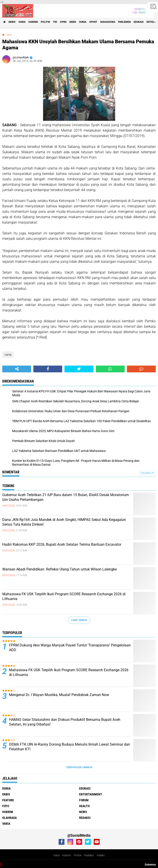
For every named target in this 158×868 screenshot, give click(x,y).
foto (6, 806)
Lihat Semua (79, 620)
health (84, 806)
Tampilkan (147, 473)
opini (63, 22)
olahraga (9, 818)
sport (93, 22)
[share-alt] (17, 369)
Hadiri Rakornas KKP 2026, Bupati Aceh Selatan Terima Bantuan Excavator (62, 544)
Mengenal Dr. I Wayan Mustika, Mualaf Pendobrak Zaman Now (59, 695)
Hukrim (67, 855)
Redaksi (89, 855)
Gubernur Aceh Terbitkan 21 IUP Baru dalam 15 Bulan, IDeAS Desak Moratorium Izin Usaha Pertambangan (66, 497)
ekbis (73, 22)
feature (8, 800)
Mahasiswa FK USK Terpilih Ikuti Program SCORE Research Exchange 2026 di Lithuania (64, 596)
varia (22, 22)
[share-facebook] (48, 369)
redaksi (85, 818)
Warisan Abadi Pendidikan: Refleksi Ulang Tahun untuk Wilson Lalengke (60, 569)
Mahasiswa (108, 22)
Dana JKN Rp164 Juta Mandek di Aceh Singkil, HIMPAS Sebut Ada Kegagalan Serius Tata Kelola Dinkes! (64, 522)
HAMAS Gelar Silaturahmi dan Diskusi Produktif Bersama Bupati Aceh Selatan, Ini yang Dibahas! (65, 722)
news (12, 22)
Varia (56, 855)
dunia (83, 22)
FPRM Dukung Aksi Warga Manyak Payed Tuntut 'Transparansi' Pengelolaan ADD (70, 648)
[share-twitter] (79, 369)
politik (45, 22)
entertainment (91, 794)
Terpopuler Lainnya (79, 767)
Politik (78, 855)
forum (84, 800)
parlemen (124, 22)
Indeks (101, 855)
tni (55, 22)
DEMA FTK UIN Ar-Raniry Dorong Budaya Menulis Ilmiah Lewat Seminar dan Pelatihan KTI (70, 747)
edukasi (139, 22)
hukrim (33, 22)
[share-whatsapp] (110, 369)
